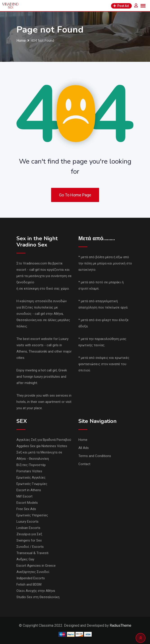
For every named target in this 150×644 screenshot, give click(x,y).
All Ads (84, 448)
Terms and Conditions (95, 456)
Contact (84, 464)
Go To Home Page (75, 195)
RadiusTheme (120, 625)
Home (83, 440)
